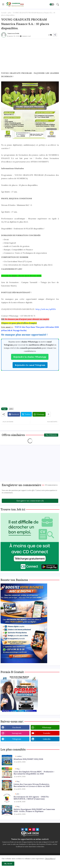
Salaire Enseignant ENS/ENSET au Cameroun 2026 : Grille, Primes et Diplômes (34, 810)
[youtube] (30, 830)
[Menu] (3, 4)
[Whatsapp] (39, 414)
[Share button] (48, 414)
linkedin (47, 739)
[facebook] (23, 830)
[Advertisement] (30, 55)
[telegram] (37, 830)
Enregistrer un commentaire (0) (30, 501)
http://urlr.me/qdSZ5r (46, 309)
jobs (10, 13)
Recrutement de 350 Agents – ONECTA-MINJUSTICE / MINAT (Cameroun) (32, 798)
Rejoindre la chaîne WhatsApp (30, 357)
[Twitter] (26, 414)
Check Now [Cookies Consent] (49, 859)
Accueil (4, 13)
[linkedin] (26, 830)
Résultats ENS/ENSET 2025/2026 (28, 759)
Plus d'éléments (51, 435)
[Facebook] (14, 414)
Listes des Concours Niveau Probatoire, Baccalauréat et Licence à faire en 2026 (32, 785)
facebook (17, 727)
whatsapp (47, 727)
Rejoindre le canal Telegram (30, 365)
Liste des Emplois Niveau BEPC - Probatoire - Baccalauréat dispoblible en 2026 (34, 773)
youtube (47, 733)
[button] (52, 4)
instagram (17, 733)
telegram (17, 739)
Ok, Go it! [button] (8, 864)
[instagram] (34, 830)
